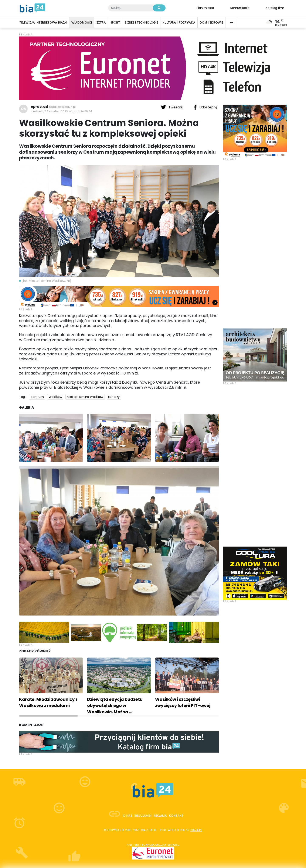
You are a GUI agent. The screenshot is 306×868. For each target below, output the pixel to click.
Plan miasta (205, 8)
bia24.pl (196, 830)
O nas (127, 816)
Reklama (160, 816)
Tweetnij (172, 107)
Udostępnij (205, 107)
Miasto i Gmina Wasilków (85, 397)
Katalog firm (275, 8)
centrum (37, 397)
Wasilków (55, 397)
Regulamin (143, 816)
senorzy (114, 397)
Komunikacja (240, 8)
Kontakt (176, 816)
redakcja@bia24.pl (62, 107)
